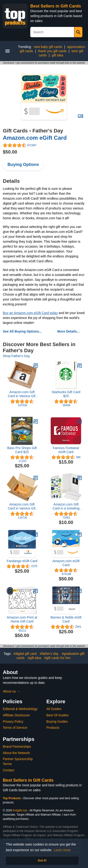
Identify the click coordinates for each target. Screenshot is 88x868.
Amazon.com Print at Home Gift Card (22, 619)
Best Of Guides (58, 715)
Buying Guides (57, 722)
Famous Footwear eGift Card (66, 450)
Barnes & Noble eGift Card (66, 619)
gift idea (57, 55)
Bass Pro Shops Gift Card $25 (22, 450)
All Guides (54, 709)
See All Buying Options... (22, 331)
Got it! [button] (42, 861)
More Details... (68, 331)
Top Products (12, 798)
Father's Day (48, 131)
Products (53, 728)
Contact (8, 770)
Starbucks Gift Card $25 (66, 394)
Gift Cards (15, 131)
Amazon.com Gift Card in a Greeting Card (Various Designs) (66, 506)
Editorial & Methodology (20, 709)
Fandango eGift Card (22, 561)
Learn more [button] (62, 850)
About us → (11, 691)
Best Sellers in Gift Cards (56, 6)
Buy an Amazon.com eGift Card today (30, 313)
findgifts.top (20, 810)
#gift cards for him (57, 658)
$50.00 (10, 152)
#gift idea (34, 658)
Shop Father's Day (16, 356)
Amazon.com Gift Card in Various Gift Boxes (22, 394)
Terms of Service (15, 728)
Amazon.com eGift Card (35, 138)
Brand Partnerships (17, 747)
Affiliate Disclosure (16, 715)
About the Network (16, 753)
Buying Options (23, 165)
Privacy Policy (13, 722)
